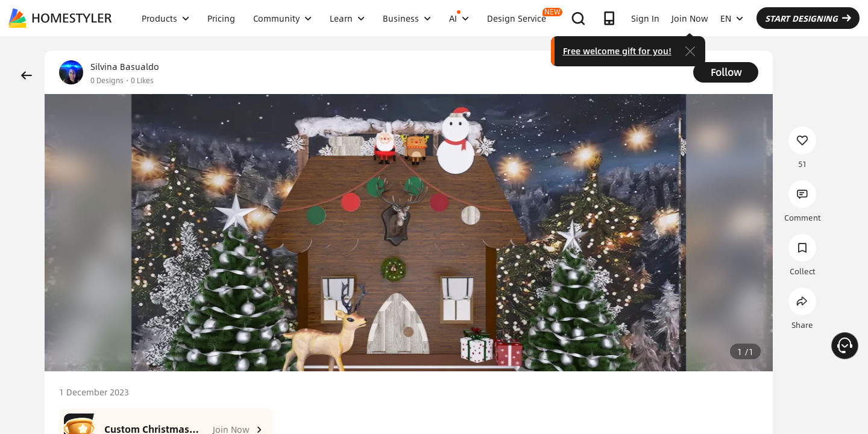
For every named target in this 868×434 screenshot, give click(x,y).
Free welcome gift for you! (617, 51)
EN (732, 18)
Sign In (645, 18)
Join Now (690, 18)
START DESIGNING (808, 18)
